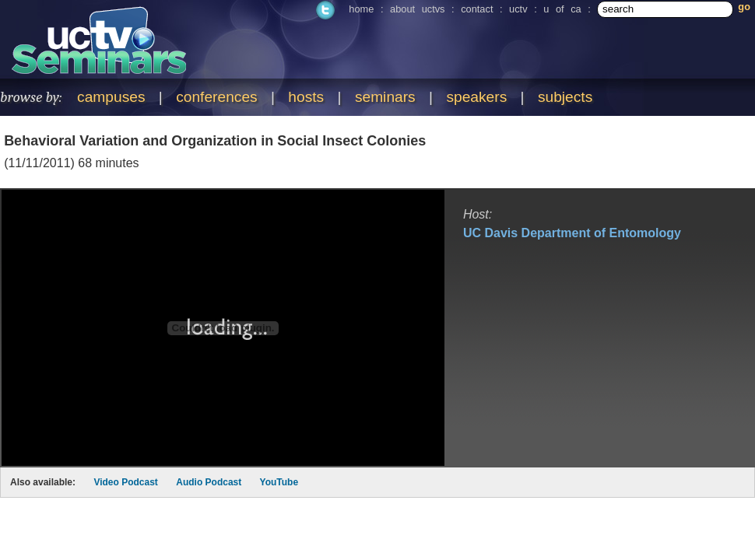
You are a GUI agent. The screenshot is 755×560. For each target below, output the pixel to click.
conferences (217, 97)
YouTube (279, 482)
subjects (565, 97)
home (361, 9)
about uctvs (417, 9)
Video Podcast (125, 482)
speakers (476, 97)
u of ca (562, 9)
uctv (518, 9)
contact (477, 9)
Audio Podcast (209, 482)
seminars (385, 97)
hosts (306, 97)
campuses (111, 97)
